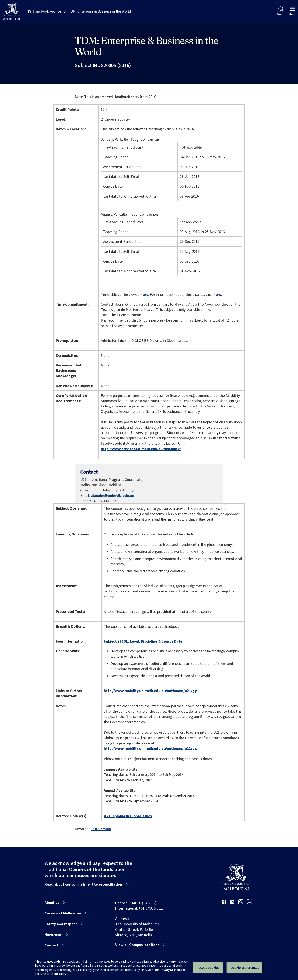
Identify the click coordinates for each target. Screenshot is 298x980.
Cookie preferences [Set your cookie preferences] (245, 967)
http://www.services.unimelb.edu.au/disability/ (141, 449)
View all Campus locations (137, 945)
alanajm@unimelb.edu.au (112, 496)
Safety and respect (61, 924)
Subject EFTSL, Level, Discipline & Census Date (143, 641)
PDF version (101, 829)
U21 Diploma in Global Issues (128, 816)
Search (281, 11)
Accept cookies (208, 967)
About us (52, 903)
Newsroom (53, 935)
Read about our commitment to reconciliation (83, 884)
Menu (292, 11)
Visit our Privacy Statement (167, 970)
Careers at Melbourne (63, 913)
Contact (51, 945)
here (144, 294)
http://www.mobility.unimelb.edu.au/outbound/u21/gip (151, 691)
